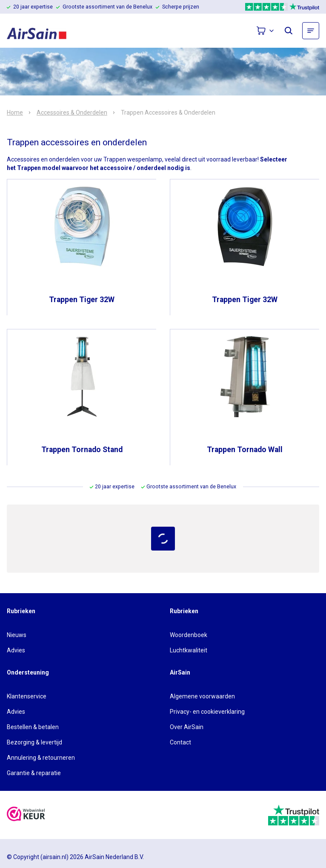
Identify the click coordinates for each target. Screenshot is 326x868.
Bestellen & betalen (33, 727)
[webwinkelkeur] (26, 815)
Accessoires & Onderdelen (72, 112)
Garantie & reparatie (34, 773)
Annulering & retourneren (41, 758)
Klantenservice (27, 696)
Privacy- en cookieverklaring (207, 712)
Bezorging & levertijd (34, 742)
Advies (16, 650)
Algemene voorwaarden (202, 696)
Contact (180, 742)
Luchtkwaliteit (189, 650)
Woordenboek (189, 635)
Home (15, 112)
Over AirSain (187, 727)
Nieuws (17, 635)
